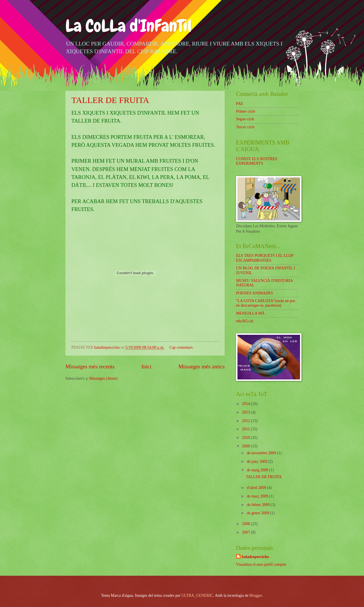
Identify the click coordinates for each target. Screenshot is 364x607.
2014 (246, 404)
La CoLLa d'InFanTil (129, 26)
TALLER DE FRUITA (110, 100)
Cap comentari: (182, 347)
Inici (146, 367)
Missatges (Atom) (103, 378)
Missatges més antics (201, 367)
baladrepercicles (255, 557)
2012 (246, 421)
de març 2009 (258, 496)
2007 (246, 532)
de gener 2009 (258, 513)
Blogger (256, 595)
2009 (246, 446)
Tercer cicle (245, 127)
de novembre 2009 (262, 453)
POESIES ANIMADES (255, 293)
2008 (246, 524)
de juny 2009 (258, 462)
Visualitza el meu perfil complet (261, 564)
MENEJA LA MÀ (250, 313)
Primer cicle (246, 111)
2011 (246, 429)
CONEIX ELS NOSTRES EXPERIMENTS (257, 161)
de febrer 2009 (259, 505)
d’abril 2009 (257, 488)
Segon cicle (245, 119)
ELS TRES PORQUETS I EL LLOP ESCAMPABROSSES (265, 258)
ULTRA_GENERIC (197, 595)
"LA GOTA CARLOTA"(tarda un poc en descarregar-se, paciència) (266, 303)
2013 (246, 412)
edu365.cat (245, 321)
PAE (240, 104)
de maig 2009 (258, 470)
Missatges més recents (90, 367)
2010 (246, 438)
